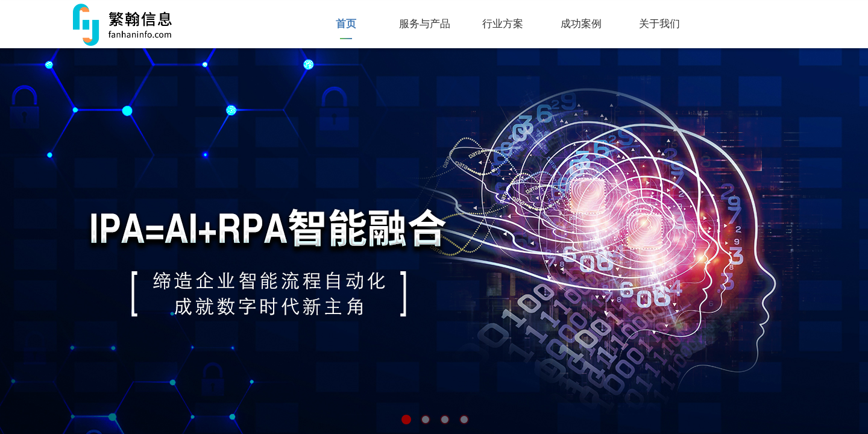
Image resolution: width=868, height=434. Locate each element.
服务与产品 (425, 24)
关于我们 (659, 24)
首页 (346, 24)
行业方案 (503, 24)
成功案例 (581, 24)
